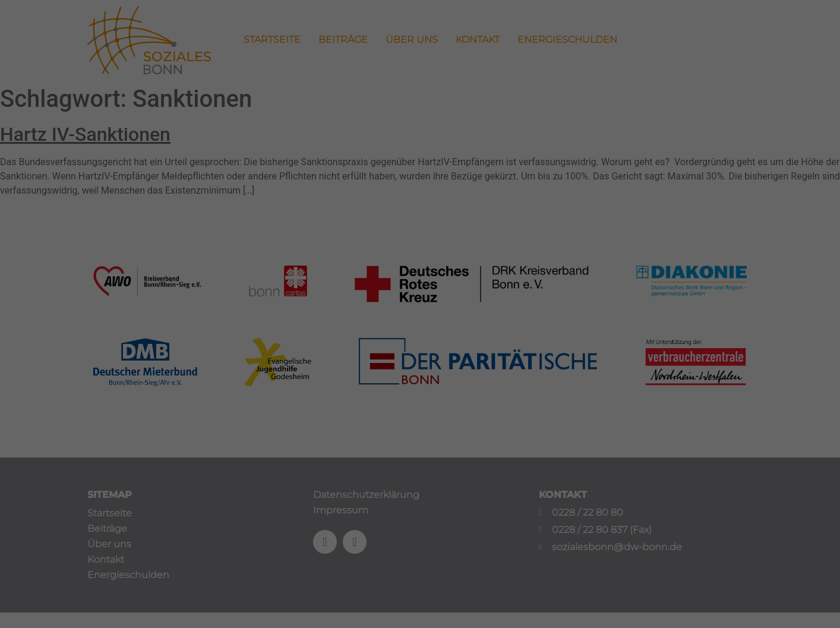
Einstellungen (290, 322)
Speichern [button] (420, 425)
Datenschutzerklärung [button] (425, 486)
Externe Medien (513, 349)
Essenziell (310, 349)
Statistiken (406, 349)
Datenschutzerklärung (345, 311)
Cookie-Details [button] (368, 486)
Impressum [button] (477, 486)
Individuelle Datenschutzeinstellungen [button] (420, 460)
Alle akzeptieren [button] (420, 390)
